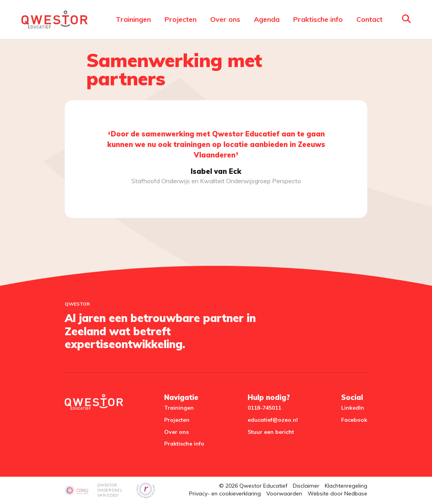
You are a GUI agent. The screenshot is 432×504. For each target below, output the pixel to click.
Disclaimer (306, 486)
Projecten (181, 19)
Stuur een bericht (271, 432)
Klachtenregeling (346, 486)
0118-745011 (264, 408)
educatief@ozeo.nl (273, 420)
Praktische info (318, 19)
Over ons (225, 19)
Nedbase (356, 493)
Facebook (354, 420)
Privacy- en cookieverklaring (225, 493)
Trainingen (133, 19)
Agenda (267, 19)
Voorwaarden (284, 493)
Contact (369, 19)
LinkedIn (353, 408)
